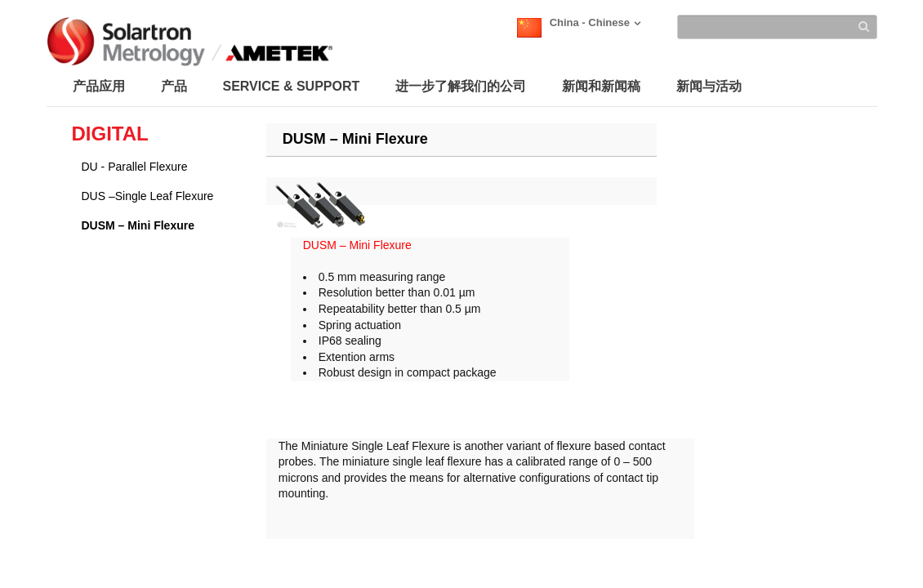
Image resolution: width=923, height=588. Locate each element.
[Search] (777, 27)
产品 (174, 86)
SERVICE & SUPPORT (292, 86)
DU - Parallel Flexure (135, 167)
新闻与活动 (709, 86)
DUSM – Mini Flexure (138, 225)
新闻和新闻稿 (601, 86)
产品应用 (99, 86)
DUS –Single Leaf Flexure (148, 196)
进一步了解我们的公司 (461, 86)
